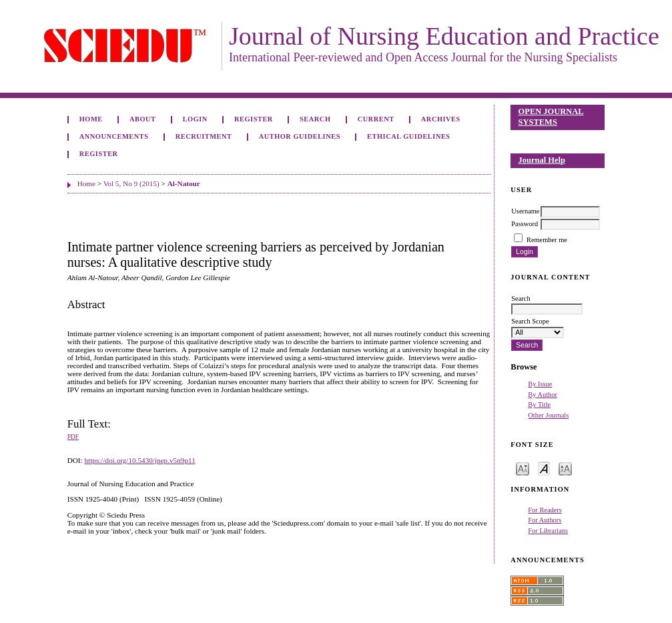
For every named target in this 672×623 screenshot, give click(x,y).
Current (376, 119)
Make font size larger (565, 468)
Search (315, 119)
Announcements (114, 136)
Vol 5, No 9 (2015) (131, 183)
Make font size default (544, 468)
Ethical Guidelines (409, 136)
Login (195, 119)
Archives (441, 119)
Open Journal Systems (551, 117)
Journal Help (542, 160)
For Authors (545, 520)
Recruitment (204, 136)
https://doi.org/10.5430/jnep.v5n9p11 (139, 460)
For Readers (545, 510)
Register (254, 119)
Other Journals (548, 415)
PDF (73, 437)
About (143, 119)
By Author (543, 395)
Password (525, 224)
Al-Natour (184, 183)
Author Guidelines (300, 136)
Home (91, 119)
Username (525, 211)
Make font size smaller (523, 468)
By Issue (540, 384)
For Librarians (548, 531)
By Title (539, 405)
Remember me (547, 240)
